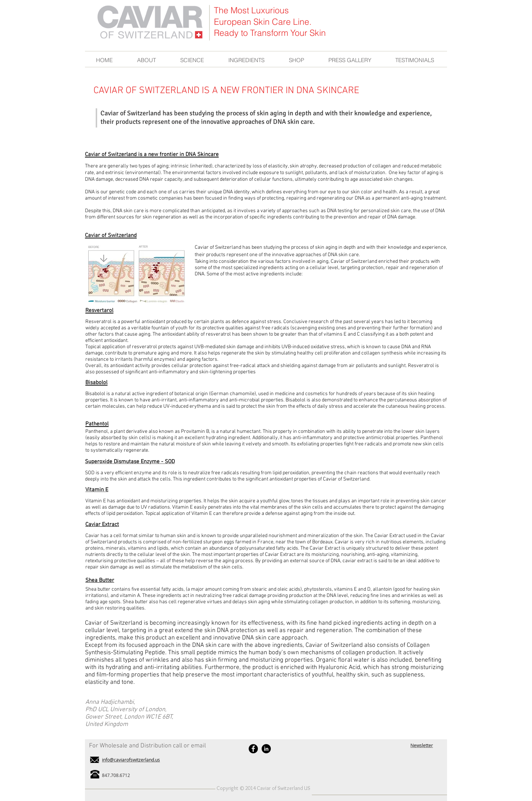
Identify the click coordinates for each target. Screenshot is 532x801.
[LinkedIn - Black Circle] (266, 749)
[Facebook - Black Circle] (253, 749)
